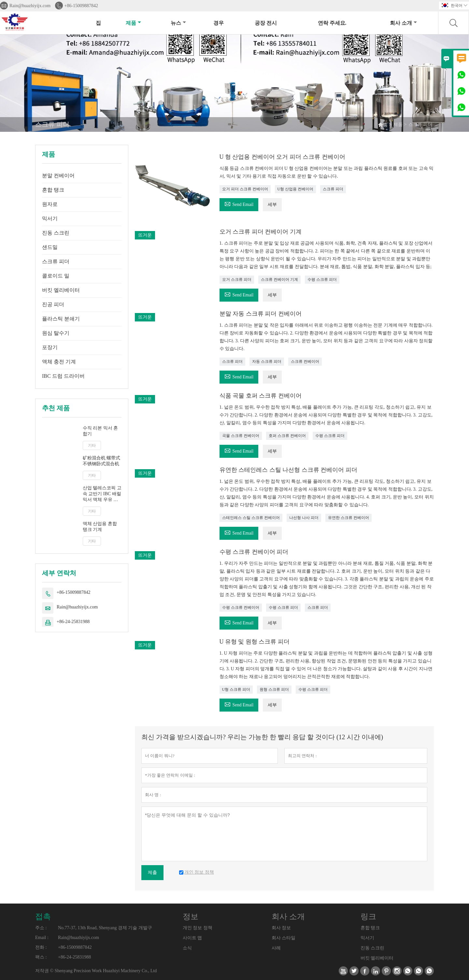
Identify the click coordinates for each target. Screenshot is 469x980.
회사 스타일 (284, 938)
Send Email (239, 204)
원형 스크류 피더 (274, 689)
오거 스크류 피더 (237, 279)
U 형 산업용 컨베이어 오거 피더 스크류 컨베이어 (283, 157)
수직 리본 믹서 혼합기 (100, 431)
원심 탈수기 (56, 333)
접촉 (43, 917)
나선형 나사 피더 (304, 518)
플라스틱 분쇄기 (61, 319)
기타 (92, 445)
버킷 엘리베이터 (61, 290)
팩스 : (41, 957)
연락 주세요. (332, 23)
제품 (133, 23)
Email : (42, 938)
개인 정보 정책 (198, 928)
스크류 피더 (56, 261)
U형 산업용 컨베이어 (296, 189)
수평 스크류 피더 (322, 279)
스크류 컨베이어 (305, 361)
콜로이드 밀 (56, 276)
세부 (272, 204)
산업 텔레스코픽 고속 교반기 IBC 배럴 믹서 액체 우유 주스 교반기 (102, 494)
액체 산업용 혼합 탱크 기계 (100, 527)
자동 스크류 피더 (267, 361)
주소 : (41, 928)
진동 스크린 (56, 233)
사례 (276, 948)
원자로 (50, 204)
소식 (187, 948)
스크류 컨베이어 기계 (279, 279)
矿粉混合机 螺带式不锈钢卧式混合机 (102, 461)
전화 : (41, 947)
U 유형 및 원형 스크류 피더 (255, 642)
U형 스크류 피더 (236, 689)
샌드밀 (50, 247)
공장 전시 (266, 23)
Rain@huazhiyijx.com (30, 6)
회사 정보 (281, 928)
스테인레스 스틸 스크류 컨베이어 (251, 518)
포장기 (50, 347)
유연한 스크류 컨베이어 (348, 518)
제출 (152, 872)
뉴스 (178, 23)
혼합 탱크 (53, 190)
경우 (219, 23)
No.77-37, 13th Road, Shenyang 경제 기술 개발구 (105, 928)
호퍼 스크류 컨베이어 (287, 436)
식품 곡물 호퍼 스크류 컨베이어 (261, 396)
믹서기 (50, 218)
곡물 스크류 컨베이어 (241, 436)
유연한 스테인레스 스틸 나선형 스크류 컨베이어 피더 (288, 470)
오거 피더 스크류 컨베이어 (245, 189)
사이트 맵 (192, 938)
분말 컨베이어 (58, 176)
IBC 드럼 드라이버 (63, 376)
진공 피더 (53, 304)
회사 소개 (403, 23)
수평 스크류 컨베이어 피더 (254, 552)
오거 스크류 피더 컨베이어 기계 (261, 232)
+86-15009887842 (81, 6)
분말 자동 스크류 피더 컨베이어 (261, 314)
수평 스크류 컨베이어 (241, 607)
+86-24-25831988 (73, 622)
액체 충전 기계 (59, 362)
